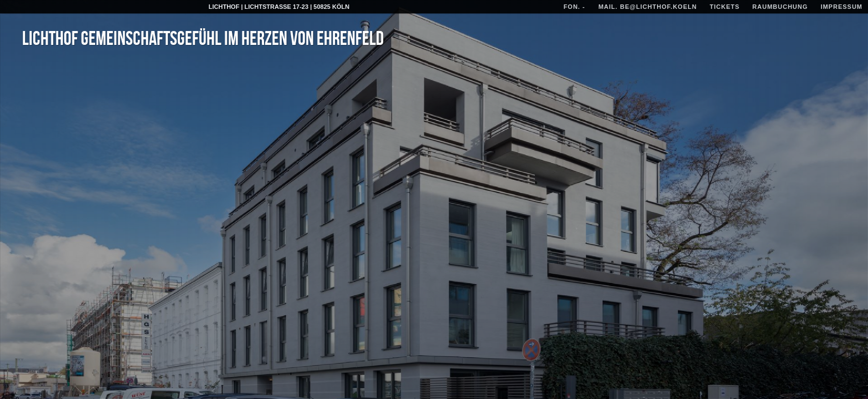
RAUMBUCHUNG (780, 7)
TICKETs (725, 7)
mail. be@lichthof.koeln (648, 7)
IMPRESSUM (841, 7)
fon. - (575, 7)
